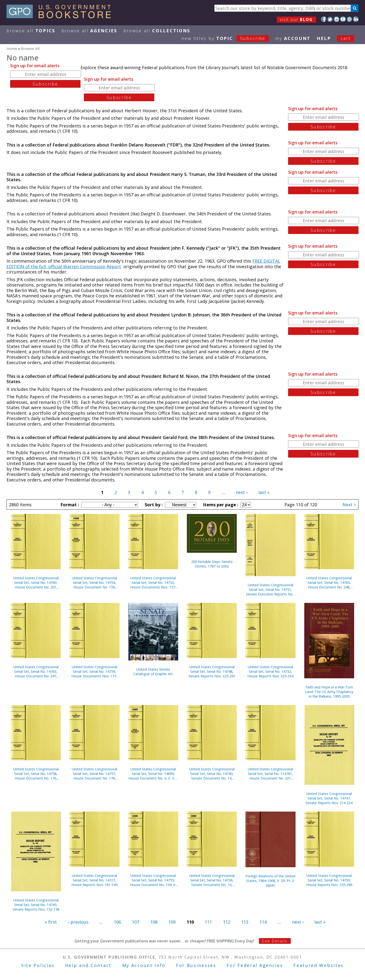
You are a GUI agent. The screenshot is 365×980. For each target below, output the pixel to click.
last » (264, 492)
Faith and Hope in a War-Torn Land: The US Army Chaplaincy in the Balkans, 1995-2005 (329, 692)
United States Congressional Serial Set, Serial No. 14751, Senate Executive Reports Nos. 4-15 (270, 590)
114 (263, 922)
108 (154, 922)
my (293, 38)
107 (135, 922)
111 (208, 922)
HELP (324, 38)
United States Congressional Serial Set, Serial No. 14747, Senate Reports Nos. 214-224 (329, 798)
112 (227, 922)
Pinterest (349, 19)
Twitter (330, 19)
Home (12, 48)
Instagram (336, 19)
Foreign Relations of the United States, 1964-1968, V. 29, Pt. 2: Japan (270, 881)
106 (117, 922)
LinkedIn (356, 19)
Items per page (220, 505)
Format (69, 505)
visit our (296, 20)
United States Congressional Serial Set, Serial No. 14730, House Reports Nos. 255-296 (329, 880)
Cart (346, 38)
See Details (275, 941)
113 (245, 922)
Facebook (324, 19)
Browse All (31, 31)
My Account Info (144, 965)
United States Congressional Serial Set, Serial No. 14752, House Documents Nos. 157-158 (153, 583)
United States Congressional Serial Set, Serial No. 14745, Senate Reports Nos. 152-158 (36, 905)
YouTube (343, 19)
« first (51, 922)
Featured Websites (319, 965)
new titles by (228, 38)
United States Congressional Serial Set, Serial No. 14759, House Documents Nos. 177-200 (94, 671)
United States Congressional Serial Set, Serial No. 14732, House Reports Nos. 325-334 (270, 671)
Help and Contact (88, 965)
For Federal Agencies (255, 965)
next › (242, 492)
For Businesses (196, 965)
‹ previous (78, 922)
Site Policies (38, 965)
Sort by (153, 505)
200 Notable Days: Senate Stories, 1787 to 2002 (212, 564)
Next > (349, 505)
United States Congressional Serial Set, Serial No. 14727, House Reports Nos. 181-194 (94, 880)
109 (172, 922)
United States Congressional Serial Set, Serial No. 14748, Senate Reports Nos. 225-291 (212, 671)
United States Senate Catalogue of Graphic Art (153, 672)
